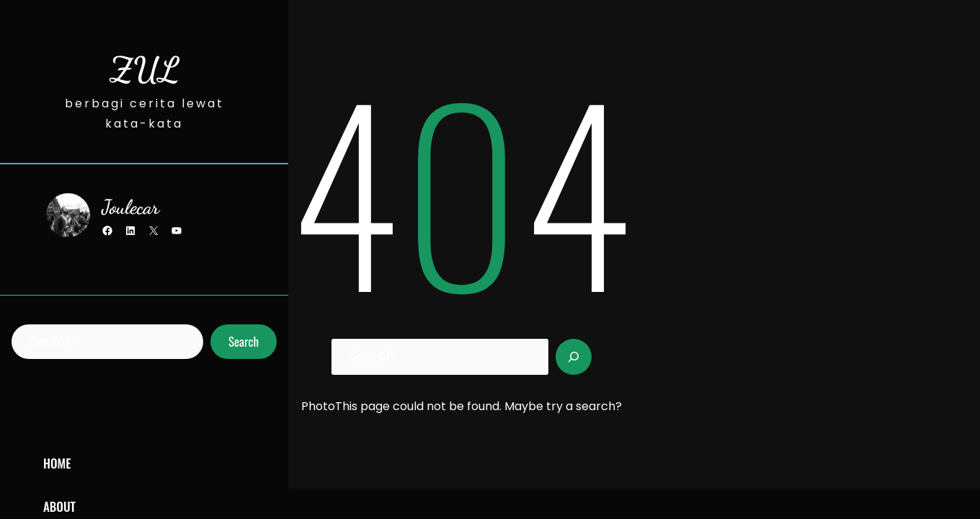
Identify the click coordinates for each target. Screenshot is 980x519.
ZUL (144, 70)
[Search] (574, 357)
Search (244, 341)
